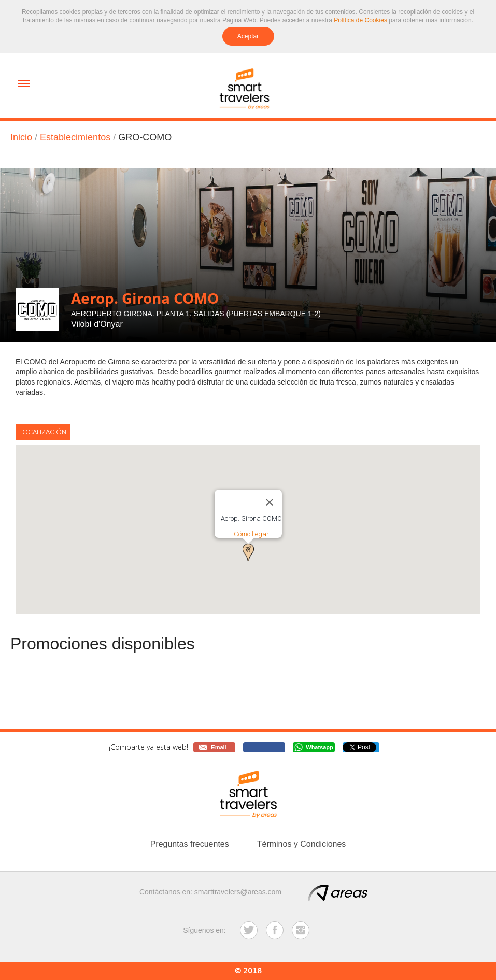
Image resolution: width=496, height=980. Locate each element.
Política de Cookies (360, 20)
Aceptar (248, 36)
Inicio (21, 137)
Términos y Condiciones (302, 844)
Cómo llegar (251, 534)
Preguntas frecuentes (190, 844)
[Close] (270, 502)
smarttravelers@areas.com (238, 892)
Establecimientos (75, 137)
